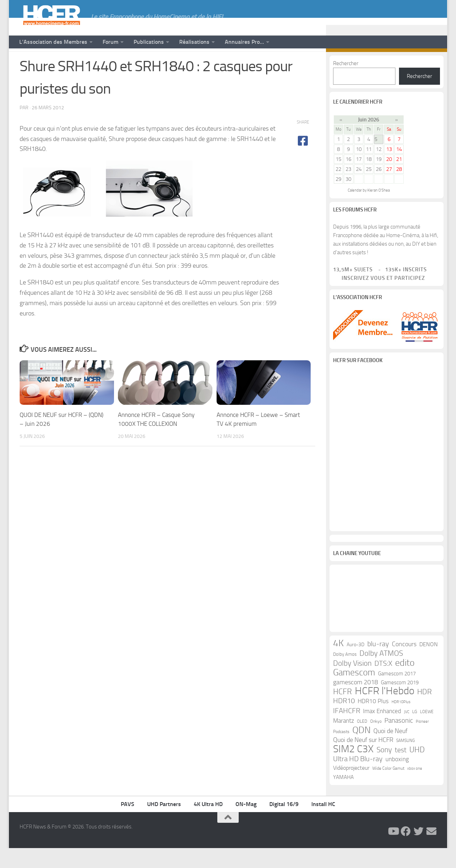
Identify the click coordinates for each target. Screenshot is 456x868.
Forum (110, 42)
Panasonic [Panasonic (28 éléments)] (399, 740)
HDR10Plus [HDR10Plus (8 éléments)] (401, 722)
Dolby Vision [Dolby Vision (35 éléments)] (352, 683)
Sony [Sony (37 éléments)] (384, 770)
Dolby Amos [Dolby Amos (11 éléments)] (345, 674)
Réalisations (194, 42)
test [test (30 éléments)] (401, 770)
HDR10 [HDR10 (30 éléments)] (344, 721)
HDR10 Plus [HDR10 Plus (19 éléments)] (373, 721)
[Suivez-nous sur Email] (432, 63)
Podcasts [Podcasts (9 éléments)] (341, 752)
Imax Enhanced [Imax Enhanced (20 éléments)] (382, 731)
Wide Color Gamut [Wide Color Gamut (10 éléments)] (388, 788)
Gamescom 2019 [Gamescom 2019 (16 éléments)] (400, 702)
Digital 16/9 (284, 824)
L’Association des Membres (53, 42)
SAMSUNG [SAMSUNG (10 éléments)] (405, 760)
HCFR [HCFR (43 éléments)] (343, 712)
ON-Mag (246, 824)
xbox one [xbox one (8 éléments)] (415, 788)
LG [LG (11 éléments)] (415, 731)
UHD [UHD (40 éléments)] (417, 770)
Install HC (323, 824)
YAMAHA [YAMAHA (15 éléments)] (343, 797)
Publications (149, 42)
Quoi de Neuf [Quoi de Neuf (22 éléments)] (390, 751)
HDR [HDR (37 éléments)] (424, 712)
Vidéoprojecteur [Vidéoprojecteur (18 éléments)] (351, 788)
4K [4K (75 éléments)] (338, 663)
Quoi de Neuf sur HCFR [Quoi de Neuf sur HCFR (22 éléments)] (363, 760)
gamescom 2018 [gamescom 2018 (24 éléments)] (356, 702)
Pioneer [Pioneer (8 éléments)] (422, 741)
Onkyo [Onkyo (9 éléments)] (376, 741)
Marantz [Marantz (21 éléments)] (344, 741)
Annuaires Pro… (244, 42)
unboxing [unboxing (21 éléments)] (397, 779)
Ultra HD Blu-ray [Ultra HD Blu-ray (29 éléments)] (358, 779)
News (27, 63)
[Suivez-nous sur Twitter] (421, 63)
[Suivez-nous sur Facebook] (409, 63)
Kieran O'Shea (379, 210)
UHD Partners (164, 824)
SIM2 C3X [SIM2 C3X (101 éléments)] (353, 769)
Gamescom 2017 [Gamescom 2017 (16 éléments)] (397, 694)
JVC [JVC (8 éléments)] (407, 732)
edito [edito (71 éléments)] (405, 683)
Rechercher (346, 83)
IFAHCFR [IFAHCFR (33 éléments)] (347, 731)
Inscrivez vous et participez (379, 298)
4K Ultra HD (208, 824)
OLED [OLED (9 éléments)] (362, 741)
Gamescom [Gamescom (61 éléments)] (354, 692)
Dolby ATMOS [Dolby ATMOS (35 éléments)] (381, 673)
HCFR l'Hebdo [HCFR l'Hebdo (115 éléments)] (385, 711)
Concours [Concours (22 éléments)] (404, 664)
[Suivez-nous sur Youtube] (398, 63)
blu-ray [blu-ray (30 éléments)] (378, 664)
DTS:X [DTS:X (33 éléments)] (383, 683)
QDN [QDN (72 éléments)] (361, 750)
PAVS (128, 824)
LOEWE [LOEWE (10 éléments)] (427, 732)
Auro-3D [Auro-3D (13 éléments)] (356, 665)
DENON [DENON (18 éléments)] (429, 664)
